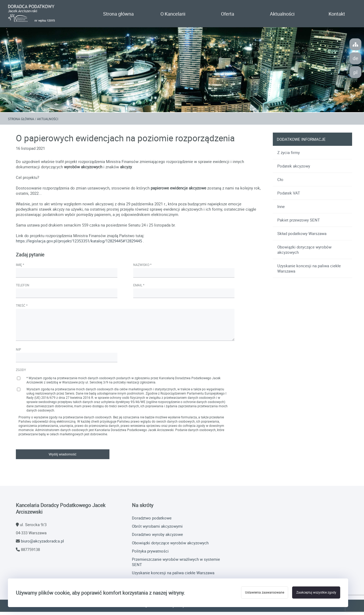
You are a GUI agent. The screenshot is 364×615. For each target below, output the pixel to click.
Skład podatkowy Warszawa (301, 237)
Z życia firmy (288, 156)
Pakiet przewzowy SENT (298, 223)
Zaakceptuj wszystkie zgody (315, 593)
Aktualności (282, 14)
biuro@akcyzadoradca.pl (42, 544)
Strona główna (118, 14)
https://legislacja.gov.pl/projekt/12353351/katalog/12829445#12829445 (79, 244)
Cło (280, 183)
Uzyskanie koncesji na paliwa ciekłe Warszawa (308, 272)
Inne (280, 210)
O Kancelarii (173, 14)
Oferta (228, 14)
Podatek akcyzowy (293, 169)
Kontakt (337, 14)
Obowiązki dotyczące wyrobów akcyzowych (304, 253)
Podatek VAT (288, 196)
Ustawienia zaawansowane (261, 593)
